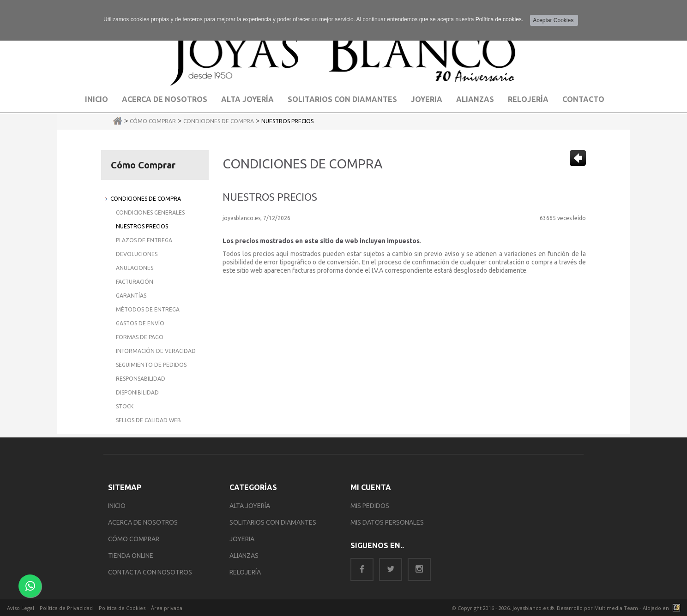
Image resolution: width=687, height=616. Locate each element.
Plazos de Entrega (144, 240)
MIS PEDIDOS (370, 506)
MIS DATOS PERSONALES (387, 522)
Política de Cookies (122, 608)
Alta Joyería (247, 99)
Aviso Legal (21, 608)
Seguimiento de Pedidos (151, 365)
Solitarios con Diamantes (342, 99)
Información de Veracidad (156, 351)
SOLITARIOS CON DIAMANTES (273, 522)
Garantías (131, 296)
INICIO (117, 506)
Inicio (96, 99)
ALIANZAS (244, 556)
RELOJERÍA (245, 572)
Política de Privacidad (66, 608)
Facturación (135, 282)
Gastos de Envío (140, 323)
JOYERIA (242, 539)
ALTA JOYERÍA (250, 506)
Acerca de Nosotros (165, 99)
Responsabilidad (141, 379)
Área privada (167, 608)
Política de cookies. (499, 19)
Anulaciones (135, 268)
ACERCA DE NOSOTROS (143, 522)
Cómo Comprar (153, 121)
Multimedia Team (616, 608)
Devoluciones (137, 254)
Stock (125, 406)
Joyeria (427, 99)
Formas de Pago (140, 337)
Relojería (528, 99)
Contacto (583, 99)
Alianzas (475, 99)
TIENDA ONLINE (131, 556)
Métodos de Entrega (148, 309)
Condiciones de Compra (219, 121)
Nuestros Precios (287, 121)
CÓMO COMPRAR (134, 539)
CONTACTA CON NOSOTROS (150, 572)
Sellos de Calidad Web (148, 420)
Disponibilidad (137, 392)
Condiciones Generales (150, 212)
